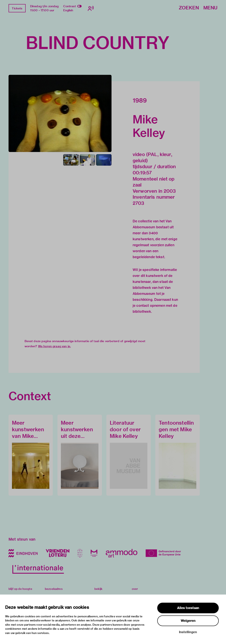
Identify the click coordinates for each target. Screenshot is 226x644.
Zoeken (189, 8)
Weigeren (188, 621)
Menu (210, 8)
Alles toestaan (188, 608)
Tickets (17, 8)
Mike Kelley (149, 126)
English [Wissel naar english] (68, 10)
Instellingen (188, 632)
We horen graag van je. (54, 346)
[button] (60, 113)
